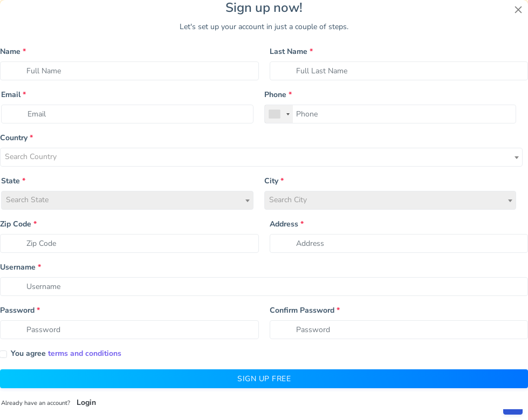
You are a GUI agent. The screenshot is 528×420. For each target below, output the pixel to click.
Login (86, 402)
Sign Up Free (264, 379)
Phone (278, 95)
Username (20, 267)
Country (16, 138)
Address (287, 224)
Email (13, 95)
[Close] (518, 10)
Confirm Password (305, 310)
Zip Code (18, 224)
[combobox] (279, 114)
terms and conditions (85, 353)
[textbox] (261, 159)
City (274, 181)
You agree (66, 353)
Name (13, 51)
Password (20, 310)
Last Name (291, 51)
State (13, 181)
